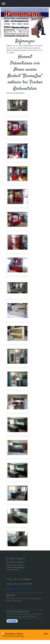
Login (46, 633)
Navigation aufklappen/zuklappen (25, 4)
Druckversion (9, 634)
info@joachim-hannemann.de (18, 589)
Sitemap (20, 634)
